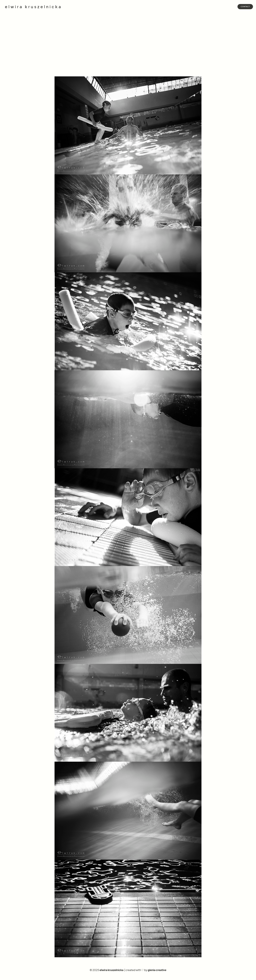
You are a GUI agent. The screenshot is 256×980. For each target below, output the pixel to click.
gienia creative (157, 970)
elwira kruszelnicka (33, 7)
